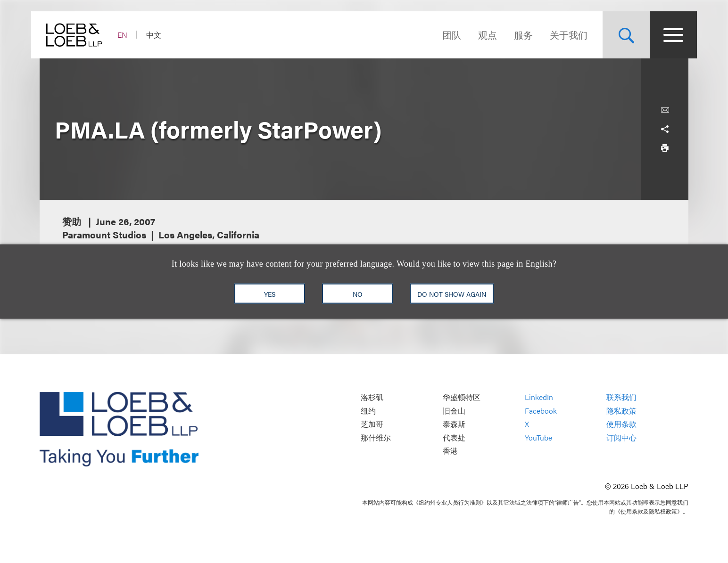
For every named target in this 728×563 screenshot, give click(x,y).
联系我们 (621, 397)
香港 (450, 451)
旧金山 (454, 411)
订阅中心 (621, 437)
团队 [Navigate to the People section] (443, 35)
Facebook (541, 411)
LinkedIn (539, 397)
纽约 (368, 411)
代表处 (454, 437)
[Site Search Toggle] (618, 35)
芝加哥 (372, 424)
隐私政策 (621, 411)
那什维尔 (376, 437)
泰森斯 (454, 424)
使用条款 (621, 424)
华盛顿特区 (462, 397)
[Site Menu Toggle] (665, 35)
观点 (479, 35)
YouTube (538, 437)
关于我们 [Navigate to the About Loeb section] (560, 35)
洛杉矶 (372, 397)
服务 (515, 35)
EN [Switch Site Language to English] (131, 35)
